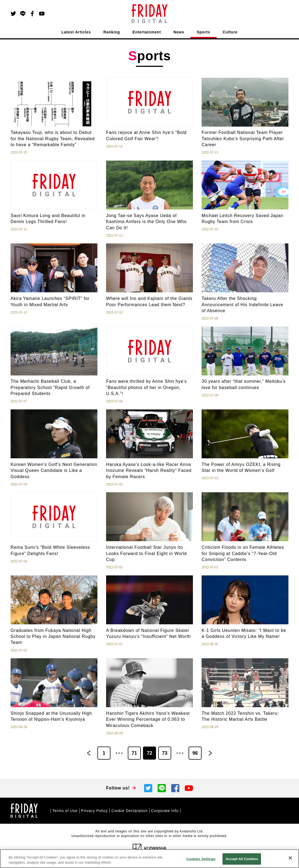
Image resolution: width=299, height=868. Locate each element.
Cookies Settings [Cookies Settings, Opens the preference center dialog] (201, 859)
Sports (203, 32)
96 (195, 753)
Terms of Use (65, 811)
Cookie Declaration (129, 811)
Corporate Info (165, 811)
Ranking (112, 32)
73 (165, 753)
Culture (230, 32)
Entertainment (147, 32)
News (179, 32)
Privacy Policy (95, 811)
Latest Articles (76, 32)
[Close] (290, 858)
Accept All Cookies (242, 859)
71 (134, 753)
